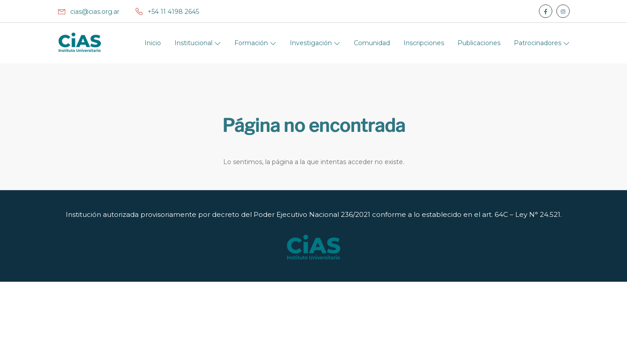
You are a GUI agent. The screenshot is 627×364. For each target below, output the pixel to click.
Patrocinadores (538, 43)
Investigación (312, 43)
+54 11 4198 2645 (167, 12)
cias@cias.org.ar (88, 12)
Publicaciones (479, 43)
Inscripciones (424, 43)
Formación (252, 43)
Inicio (153, 43)
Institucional (194, 43)
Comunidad (372, 43)
